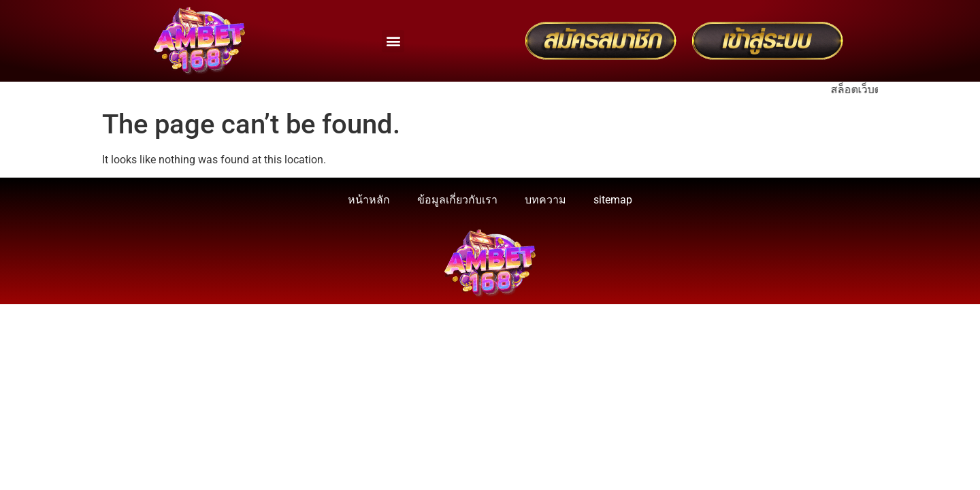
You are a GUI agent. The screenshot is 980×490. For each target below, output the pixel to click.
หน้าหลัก (369, 200)
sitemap (613, 200)
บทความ (545, 200)
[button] (393, 41)
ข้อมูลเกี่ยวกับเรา (457, 200)
